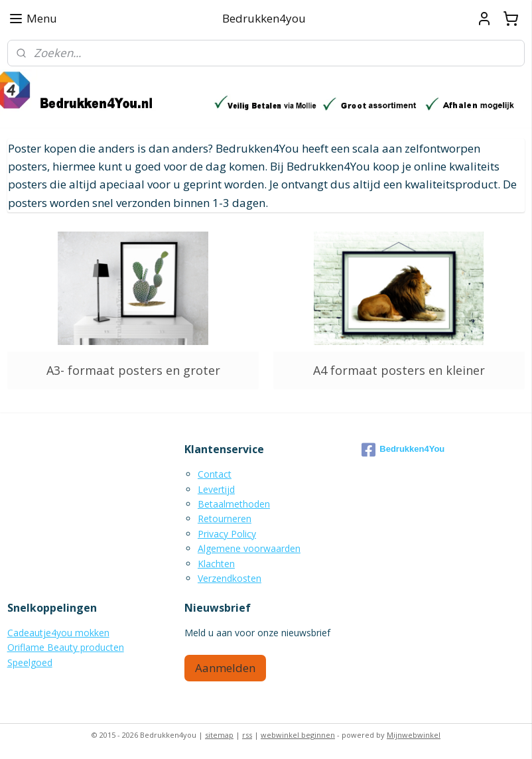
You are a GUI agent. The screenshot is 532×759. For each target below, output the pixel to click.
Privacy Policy (227, 534)
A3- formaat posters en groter (133, 370)
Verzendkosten (230, 578)
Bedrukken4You (403, 450)
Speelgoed (30, 662)
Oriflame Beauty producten (66, 647)
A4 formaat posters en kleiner (399, 370)
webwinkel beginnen (298, 735)
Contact (215, 474)
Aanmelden (225, 668)
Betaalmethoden (234, 504)
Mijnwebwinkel (414, 735)
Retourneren (225, 518)
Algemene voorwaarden (249, 548)
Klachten (216, 564)
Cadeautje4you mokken (58, 633)
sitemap (219, 735)
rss (247, 735)
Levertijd (216, 489)
